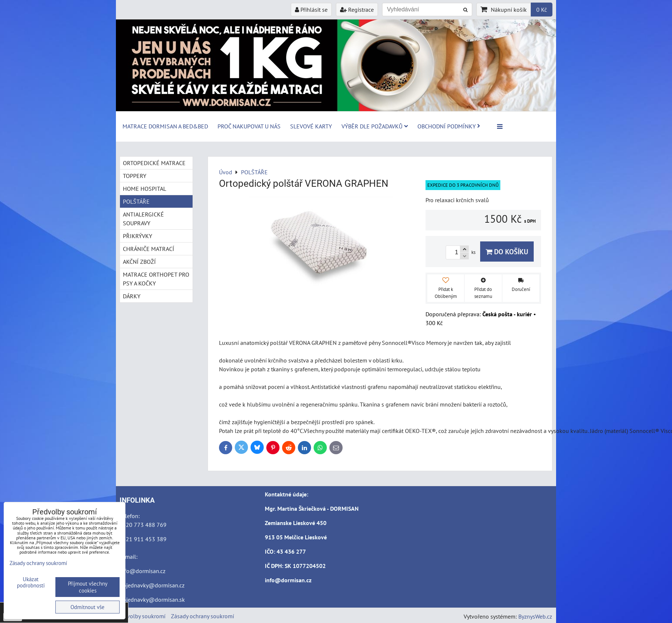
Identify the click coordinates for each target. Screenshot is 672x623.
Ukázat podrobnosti (31, 582)
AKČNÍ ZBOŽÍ (139, 262)
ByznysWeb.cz (535, 616)
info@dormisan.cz (143, 571)
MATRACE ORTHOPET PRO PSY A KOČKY (156, 279)
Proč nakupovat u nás (249, 126)
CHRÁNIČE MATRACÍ (149, 249)
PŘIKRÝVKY (138, 236)
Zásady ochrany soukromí (202, 616)
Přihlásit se (311, 10)
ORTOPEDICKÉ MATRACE (154, 163)
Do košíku (507, 252)
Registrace (357, 10)
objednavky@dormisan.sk (152, 600)
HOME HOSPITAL (145, 189)
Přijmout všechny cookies (88, 587)
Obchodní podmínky (449, 126)
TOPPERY (135, 176)
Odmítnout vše (87, 607)
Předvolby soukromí (141, 616)
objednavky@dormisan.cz (152, 585)
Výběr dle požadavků (375, 126)
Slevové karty (311, 126)
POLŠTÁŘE (136, 201)
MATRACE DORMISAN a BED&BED (165, 126)
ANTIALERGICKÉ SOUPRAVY (143, 219)
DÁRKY (132, 296)
